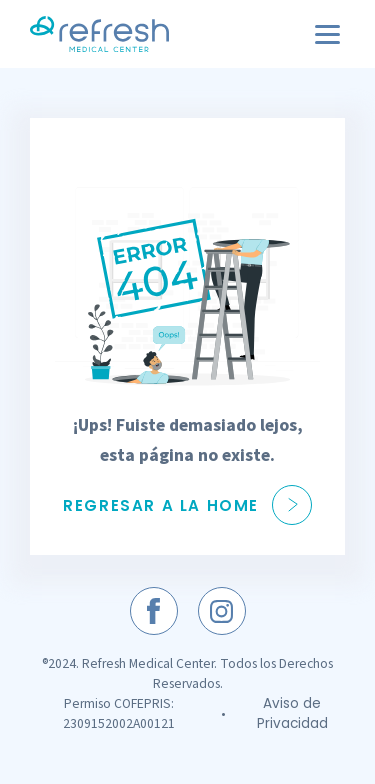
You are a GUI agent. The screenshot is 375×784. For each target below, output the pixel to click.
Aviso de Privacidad (292, 713)
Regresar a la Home (187, 505)
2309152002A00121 (119, 723)
